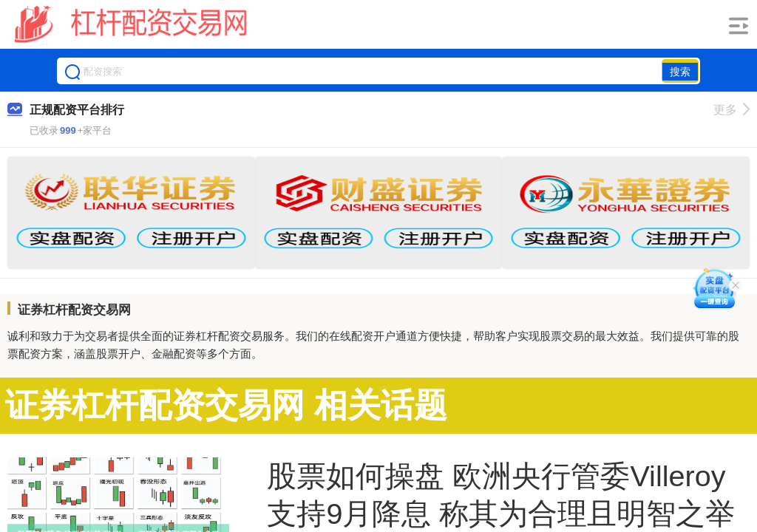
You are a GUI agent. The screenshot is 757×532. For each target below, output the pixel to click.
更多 (731, 110)
